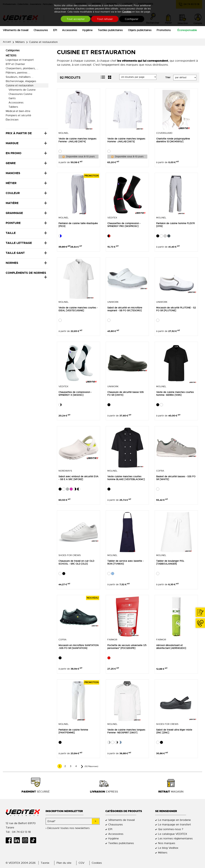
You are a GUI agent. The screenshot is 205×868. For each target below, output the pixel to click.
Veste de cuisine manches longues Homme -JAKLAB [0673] (126, 140)
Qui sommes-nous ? (171, 829)
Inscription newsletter (64, 811)
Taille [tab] (11, 233)
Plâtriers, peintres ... (18, 73)
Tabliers (13, 107)
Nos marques (167, 843)
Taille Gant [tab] (15, 253)
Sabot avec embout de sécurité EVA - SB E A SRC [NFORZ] (78, 478)
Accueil (7, 42)
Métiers (20, 42)
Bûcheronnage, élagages (21, 81)
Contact (200, 612)
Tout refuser (105, 19)
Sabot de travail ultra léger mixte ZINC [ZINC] (174, 731)
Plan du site (64, 863)
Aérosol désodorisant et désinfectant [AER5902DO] (171, 647)
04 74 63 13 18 (200, 623)
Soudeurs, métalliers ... (20, 77)
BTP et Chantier (15, 64)
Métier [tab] (11, 183)
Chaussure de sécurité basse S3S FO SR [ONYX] (125, 394)
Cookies (127, 12)
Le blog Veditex (168, 848)
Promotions (164, 30)
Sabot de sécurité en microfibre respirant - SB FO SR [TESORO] (125, 309)
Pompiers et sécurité (18, 115)
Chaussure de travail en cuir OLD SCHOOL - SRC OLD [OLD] (76, 562)
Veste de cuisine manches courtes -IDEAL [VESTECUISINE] (78, 309)
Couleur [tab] (13, 193)
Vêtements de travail (16, 30)
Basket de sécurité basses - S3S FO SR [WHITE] (176, 478)
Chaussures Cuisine (20, 94)
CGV (82, 863)
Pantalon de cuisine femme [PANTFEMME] (73, 731)
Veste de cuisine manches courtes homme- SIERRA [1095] (175, 394)
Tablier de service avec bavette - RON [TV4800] (125, 562)
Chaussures (41, 30)
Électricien (12, 120)
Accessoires (70, 30)
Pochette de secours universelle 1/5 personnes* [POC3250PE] (127, 647)
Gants (12, 98)
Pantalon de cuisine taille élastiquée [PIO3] (78, 225)
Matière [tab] (12, 203)
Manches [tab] (13, 173)
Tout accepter (75, 19)
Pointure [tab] (13, 223)
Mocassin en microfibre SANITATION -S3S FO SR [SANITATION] (79, 647)
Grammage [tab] (14, 213)
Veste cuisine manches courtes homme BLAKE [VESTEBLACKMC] (126, 478)
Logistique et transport (20, 60)
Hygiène (87, 30)
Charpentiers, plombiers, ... (22, 68)
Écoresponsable (187, 30)
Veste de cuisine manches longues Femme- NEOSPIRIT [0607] (126, 731)
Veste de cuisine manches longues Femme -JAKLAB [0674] (77, 140)
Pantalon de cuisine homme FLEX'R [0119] (175, 225)
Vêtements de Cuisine (22, 90)
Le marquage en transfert (174, 824)
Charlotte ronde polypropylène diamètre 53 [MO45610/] (173, 140)
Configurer (132, 19)
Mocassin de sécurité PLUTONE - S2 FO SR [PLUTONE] (176, 309)
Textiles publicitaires (110, 30)
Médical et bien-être (18, 111)
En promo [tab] (14, 153)
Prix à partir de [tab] (19, 133)
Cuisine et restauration (43, 42)
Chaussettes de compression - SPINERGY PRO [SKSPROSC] (124, 225)
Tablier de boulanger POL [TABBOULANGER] (170, 562)
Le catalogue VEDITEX (173, 834)
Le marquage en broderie (174, 820)
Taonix (45, 863)
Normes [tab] (12, 263)
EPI (55, 30)
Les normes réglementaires (175, 838)
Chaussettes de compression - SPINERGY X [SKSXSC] (75, 394)
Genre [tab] (11, 163)
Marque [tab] (12, 143)
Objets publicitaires (140, 30)
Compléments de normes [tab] (26, 273)
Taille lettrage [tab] (19, 243)
